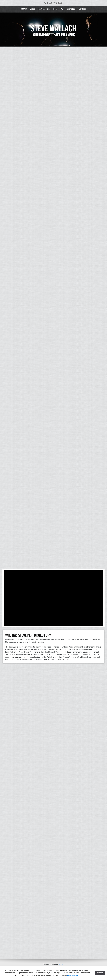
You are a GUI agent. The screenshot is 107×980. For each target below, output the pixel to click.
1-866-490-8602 (53, 3)
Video (32, 9)
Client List (71, 9)
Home (24, 9)
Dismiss (100, 973)
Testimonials (44, 9)
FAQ (62, 9)
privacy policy (73, 975)
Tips (55, 9)
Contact (82, 9)
